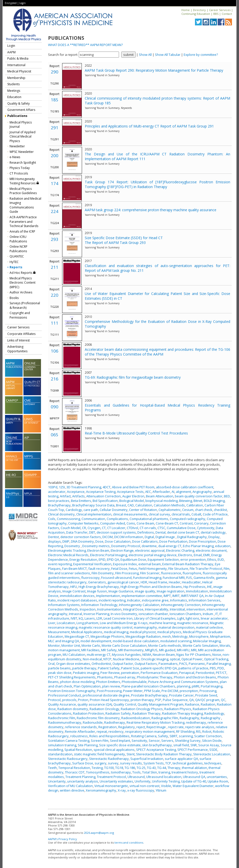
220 (55, 295)
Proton (83, 700)
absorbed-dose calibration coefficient (185, 487)
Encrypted (11, 3)
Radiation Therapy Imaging (182, 713)
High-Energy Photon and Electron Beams (151, 587)
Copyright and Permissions (20, 315)
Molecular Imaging (207, 641)
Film (227, 569)
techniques (213, 763)
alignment (183, 492)
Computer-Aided (113, 523)
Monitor (54, 645)
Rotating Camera (144, 736)
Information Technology (99, 605)
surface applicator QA (181, 759)
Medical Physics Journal (21, 125)
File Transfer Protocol (206, 569)
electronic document (211, 550)
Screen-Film (100, 741)
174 (55, 183)
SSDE (213, 750)
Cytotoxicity (206, 528)
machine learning (162, 623)
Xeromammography (101, 790)
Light (181, 618)
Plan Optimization (87, 686)
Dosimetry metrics (96, 546)
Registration (108, 727)
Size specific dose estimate (120, 745)
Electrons (185, 555)
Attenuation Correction (104, 496)
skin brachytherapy (157, 745)
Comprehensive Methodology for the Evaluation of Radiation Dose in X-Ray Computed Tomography (157, 324)
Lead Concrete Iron (118, 618)
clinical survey (159, 514)
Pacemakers (168, 664)
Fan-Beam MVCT (74, 569)
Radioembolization (136, 718)
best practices (59, 501)
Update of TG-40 (194, 781)
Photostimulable (134, 682)
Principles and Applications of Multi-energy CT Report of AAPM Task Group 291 (149, 126)
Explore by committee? (201, 55)
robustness (79, 736)
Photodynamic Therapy (155, 677)
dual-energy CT (170, 546)
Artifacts (78, 496)
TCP (168, 763)
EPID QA (113, 559)
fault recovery (99, 569)
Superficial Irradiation (147, 759)
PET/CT (221, 673)
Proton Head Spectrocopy (109, 700)
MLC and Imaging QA (64, 641)
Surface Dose (83, 763)
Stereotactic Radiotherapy (109, 759)
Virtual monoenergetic (111, 786)
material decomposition (176, 627)
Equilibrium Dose (133, 559)
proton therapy (142, 700)
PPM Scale (152, 691)
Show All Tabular (168, 55)
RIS (198, 731)
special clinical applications (114, 750)
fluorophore (192, 573)
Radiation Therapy (146, 713)
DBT (92, 532)
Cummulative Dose (181, 528)
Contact (227, 14)
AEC (148, 492)
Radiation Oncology (104, 709)
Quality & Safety (18, 103)
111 (55, 323)
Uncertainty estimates (116, 781)
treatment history (185, 772)
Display (214, 537)
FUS (189, 578)
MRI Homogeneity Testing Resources (24, 181)
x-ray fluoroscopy (141, 790)
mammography (145, 627)
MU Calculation (74, 655)
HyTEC (14, 262)
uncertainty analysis (83, 781)
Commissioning (68, 519)
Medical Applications (87, 632)
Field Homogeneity (153, 569)
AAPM (11, 52)
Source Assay (209, 745)
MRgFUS (151, 650)
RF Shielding (185, 731)
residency (116, 731)
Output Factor (123, 664)
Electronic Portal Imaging (109, 555)
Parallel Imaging (219, 664)
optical (175, 659)
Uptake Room (218, 781)
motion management (64, 650)
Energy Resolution (83, 559)
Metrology (180, 636)
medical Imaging (116, 632)
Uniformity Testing (166, 781)
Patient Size (130, 668)
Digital (149, 537)
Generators (97, 582)
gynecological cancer (123, 582)
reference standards (81, 727)
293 (55, 239)
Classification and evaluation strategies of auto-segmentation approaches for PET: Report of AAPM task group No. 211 (157, 268)
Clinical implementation (94, 514)
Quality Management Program (161, 704)
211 (55, 267)
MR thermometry (131, 650)
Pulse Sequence (175, 700)
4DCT (107, 487)
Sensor (154, 741)
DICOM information (129, 537)
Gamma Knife (204, 578)
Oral (51, 664)
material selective (209, 627)
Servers (167, 741)
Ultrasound (136, 777)
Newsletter (17, 146)
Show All (145, 55)
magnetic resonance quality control (106, 627)
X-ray (122, 790)
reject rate (176, 727)
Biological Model (132, 501)
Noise (217, 655)
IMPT (167, 596)
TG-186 (130, 768)
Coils (52, 519)
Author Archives (21, 292)
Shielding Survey (188, 741)
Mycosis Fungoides (126, 655)
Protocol (54, 700)
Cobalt (196, 514)
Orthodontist (101, 664)
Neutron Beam (164, 655)
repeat (102, 731)
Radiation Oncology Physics (142, 709)
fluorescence (171, 573)
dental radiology (213, 532)
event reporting (60, 564)
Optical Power (192, 659)
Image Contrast (74, 591)
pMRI (195, 686)
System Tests (154, 763)
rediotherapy (196, 722)
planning (184, 686)
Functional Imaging (147, 578)
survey (113, 763)
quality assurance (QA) (95, 704)
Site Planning (88, 745)
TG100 (109, 768)
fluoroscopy (90, 578)
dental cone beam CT (183, 532)
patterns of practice (193, 668)
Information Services (205, 600)
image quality (145, 591)
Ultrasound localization (164, 777)
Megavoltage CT (77, 636)
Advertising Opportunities (17, 349)
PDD (221, 668)
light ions (192, 618)
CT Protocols (19, 173)
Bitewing (186, 501)
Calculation (144, 505)
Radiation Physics (178, 709)
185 (55, 100)
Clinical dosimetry (61, 514)
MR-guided (167, 650)
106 (55, 351)
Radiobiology (214, 713)
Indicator (134, 600)
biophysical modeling (162, 501)
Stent (131, 754)
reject (141, 727)
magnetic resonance (193, 623)
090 (55, 407)
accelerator (57, 492)
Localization (66, 623)
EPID (102, 559)
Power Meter (133, 691)
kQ (81, 618)
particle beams (59, 668)
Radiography (189, 718)
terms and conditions (129, 842)
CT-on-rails (148, 528)
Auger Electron (133, 496)
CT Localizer (116, 528)
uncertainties (217, 777)
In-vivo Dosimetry (124, 614)
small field (181, 745)
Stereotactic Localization (212, 754)
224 (55, 211)
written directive (72, 790)
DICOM (108, 537)
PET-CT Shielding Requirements (72, 677)
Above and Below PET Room (133, 487)
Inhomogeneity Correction (181, 605)
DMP (66, 541)
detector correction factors (81, 537)
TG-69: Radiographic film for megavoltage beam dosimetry (133, 377)
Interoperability (157, 609)
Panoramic (197, 664)
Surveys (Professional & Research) (25, 305)
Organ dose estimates (73, 664)
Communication (93, 519)
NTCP (107, 659)
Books (14, 298)
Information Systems (64, 605)
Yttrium (161, 790)
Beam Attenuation (160, 496)
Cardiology (74, 510)
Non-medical (92, 659)
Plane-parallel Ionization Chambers (148, 686)
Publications (17, 116)
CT (104, 528)
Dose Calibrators (145, 541)
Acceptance (76, 492)
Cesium (188, 510)
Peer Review (110, 673)
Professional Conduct (65, 695)
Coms (131, 523)
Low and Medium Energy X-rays (124, 623)
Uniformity (143, 781)
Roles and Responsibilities (109, 736)
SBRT (173, 736)
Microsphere (199, 636)
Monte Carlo (91, 645)
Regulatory (127, 727)
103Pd (53, 487)
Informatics (179, 600)
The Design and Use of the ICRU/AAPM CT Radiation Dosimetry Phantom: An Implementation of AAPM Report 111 (157, 156)
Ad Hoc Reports (23, 273)
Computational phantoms (149, 519)
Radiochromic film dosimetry (98, 718)
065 (55, 435)
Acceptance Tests (130, 492)
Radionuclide (93, 722)
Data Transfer (77, 532)
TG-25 (141, 768)
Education (14, 97)
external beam (150, 564)
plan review (111, 686)
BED (227, 496)
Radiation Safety (118, 713)
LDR (99, 618)
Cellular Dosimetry (114, 510)
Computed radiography (188, 519)
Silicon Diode (212, 741)
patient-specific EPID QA (159, 668)
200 (55, 156)
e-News (15, 157)
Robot (207, 731)
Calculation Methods (169, 505)
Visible (166, 786)
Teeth (52, 768)
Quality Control (125, 704)
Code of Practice (215, 514)
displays (54, 541)
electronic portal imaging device (153, 555)
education (223, 546)
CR (84, 528)
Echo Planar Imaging (198, 546)
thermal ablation (194, 768)
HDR (144, 582)
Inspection (88, 609)
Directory (199, 10)
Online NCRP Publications (18, 249)
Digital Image (166, 537)
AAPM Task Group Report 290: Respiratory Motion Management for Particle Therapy (154, 70)
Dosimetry (73, 546)
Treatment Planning (80, 777)
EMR (207, 555)
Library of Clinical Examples (155, 618)
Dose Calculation (118, 541)
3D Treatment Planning (84, 487)
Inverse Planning (96, 614)
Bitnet (198, 501)
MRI (194, 650)
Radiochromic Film (62, 718)
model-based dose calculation (136, 641)
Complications (117, 519)
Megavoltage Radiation (143, 636)
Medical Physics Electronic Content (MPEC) (23, 283)
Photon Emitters (108, 682)
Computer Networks (83, 523)
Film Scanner (150, 573)
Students (13, 84)
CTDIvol (132, 528)
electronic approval (150, 550)
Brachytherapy (59, 505)
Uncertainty (57, 781)
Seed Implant (120, 741)
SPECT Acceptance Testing (156, 750)
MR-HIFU (183, 650)
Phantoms (105, 677)
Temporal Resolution (74, 768)
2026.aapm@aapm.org (99, 833)
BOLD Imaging (214, 501)
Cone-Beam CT (167, 523)
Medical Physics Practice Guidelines (23, 191)
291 (55, 128)
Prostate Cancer (181, 695)
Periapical (187, 673)
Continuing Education (196, 14)
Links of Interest (18, 340)
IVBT (74, 618)
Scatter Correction (208, 736)
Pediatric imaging (86, 673)
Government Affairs (21, 110)
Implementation (108, 596)
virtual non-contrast (145, 786)
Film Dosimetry (103, 573)
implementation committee (142, 596)
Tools (136, 772)
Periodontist (205, 673)
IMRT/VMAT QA (192, 596)
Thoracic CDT (75, 772)
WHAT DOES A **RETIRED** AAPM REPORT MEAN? (85, 45)
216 (55, 379)
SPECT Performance (193, 750)
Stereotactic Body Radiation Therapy (164, 754)
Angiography (202, 492)
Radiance (192, 704)
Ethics (212, 559)
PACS (183, 664)
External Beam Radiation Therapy (188, 564)
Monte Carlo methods (165, 645)
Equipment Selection (163, 559)
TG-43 (151, 768)
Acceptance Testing (101, 492)
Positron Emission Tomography (72, 691)
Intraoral (75, 614)
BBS (216, 14)
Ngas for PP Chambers (194, 655)
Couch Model (71, 528)
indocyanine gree (155, 600)
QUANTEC (17, 256)
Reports (16, 267)
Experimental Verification (92, 564)
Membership (16, 78)
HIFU (74, 587)
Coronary (201, 523)
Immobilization (197, 591)
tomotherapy (121, 772)
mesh (167, 636)
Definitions (146, 532)
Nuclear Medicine (126, 659)
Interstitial (177, 609)
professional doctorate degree (106, 695)
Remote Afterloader (80, 731)
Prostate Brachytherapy (149, 695)
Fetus (133, 569)
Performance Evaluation (159, 673)
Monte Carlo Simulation (200, 645)
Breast (121, 505)
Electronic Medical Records (68, 555)
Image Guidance (121, 591)
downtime (149, 546)
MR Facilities (90, 650)
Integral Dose (133, 609)
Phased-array (125, 677)
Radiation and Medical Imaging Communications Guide (25, 205)
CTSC (161, 528)
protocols (69, 700)
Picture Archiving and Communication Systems (183, 682)
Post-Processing (109, 691)
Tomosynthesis (98, 772)
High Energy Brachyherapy (99, 587)
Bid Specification (105, 501)
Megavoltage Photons (107, 636)
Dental (161, 532)
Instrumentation (109, 609)
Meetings (14, 91)
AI (173, 492)
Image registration (171, 591)
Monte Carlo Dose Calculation (124, 645)
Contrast (186, 523)
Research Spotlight (23, 163)
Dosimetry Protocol (126, 546)
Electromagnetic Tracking (67, 550)
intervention (196, 609)
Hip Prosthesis (194, 587)
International (16, 65)
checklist (220, 510)
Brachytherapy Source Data (93, 505)
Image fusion (97, 591)
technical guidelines (188, 763)
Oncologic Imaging (155, 659)
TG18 (119, 768)
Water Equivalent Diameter (193, 786)
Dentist (53, 537)
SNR (194, 745)
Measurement (59, 632)
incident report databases (77, 600)
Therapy (174, 768)
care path (91, 510)
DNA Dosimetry (82, 541)
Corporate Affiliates (21, 334)
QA (191, 700)
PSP (158, 700)
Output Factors (146, 664)
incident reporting (112, 600)
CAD (131, 505)
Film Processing (127, 573)
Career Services (220, 10)
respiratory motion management (150, 731)
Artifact (65, 496)
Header (175, 582)
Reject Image (156, 727)
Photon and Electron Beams (195, 677)
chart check (204, 510)
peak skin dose (60, 673)
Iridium (208, 614)
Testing (97, 768)
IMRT (176, 596)
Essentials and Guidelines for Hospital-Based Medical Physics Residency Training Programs (157, 408)
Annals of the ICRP (22, 231)
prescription (189, 691)
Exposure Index (125, 564)
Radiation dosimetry (73, 709)
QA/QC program (207, 700)
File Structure (178, 569)
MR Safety (109, 650)
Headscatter (191, 582)
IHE (209, 587)
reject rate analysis (200, 727)
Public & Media (18, 58)
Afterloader (161, 492)
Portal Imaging (212, 686)
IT (217, 614)
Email (198, 555)
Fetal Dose (119, 569)
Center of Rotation (143, 510)
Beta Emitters (81, 501)
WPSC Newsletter (22, 152)
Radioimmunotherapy (65, 722)
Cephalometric (170, 510)
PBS (213, 668)
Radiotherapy (115, 722)
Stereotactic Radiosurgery (68, 759)
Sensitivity (139, 741)
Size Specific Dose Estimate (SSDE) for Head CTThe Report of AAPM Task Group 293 (124, 240)
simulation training (62, 745)
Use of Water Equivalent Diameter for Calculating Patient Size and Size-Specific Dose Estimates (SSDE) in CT (157, 296)
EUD (221, 559)
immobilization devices (77, 596)
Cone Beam (145, 523)
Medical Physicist (19, 71)
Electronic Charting (180, 550)
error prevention (193, 559)
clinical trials (181, 514)
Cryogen (94, 528)
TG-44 (162, 768)
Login (23, 3)
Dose (99, 541)
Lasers (90, 618)
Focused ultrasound (116, 578)
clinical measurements (130, 514)
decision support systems (116, 532)
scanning (186, 736)
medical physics (169, 632)
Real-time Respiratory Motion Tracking (155, 722)
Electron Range (122, 550)
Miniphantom (220, 636)
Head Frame (158, 582)
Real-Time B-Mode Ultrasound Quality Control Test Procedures (136, 433)
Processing (208, 691)
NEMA (147, 655)
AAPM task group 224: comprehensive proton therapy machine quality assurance (151, 210)
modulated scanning (176, 641)
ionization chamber (153, 614)
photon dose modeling (77, 682)
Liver (52, 623)
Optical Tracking (216, 659)
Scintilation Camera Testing (69, 741)
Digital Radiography (192, 537)
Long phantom (87, 623)
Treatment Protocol (111, 777)
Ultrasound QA (194, 777)
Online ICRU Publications (18, 239)
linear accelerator (214, 618)
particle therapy (84, 668)
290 (55, 72)
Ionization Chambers (185, 614)
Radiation (208, 704)
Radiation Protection (88, 713)
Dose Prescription (203, 541)
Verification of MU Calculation (70, 786)
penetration (130, 673)
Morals (225, 645)
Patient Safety (109, 668)
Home (186, 10)
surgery (101, 763)
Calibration (195, 505)
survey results (131, 763)
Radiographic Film (165, 718)
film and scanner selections (69, 573)
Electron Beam (98, 550)
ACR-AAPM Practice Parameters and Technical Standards (24, 222)
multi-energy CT (99, 655)
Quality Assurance (62, 704)
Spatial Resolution (78, 750)
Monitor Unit (71, 645)
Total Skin (150, 772)
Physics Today (20, 168)
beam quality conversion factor (199, 496)
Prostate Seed (206, 695)
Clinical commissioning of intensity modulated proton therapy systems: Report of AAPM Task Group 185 (157, 101)
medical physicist (143, 632)
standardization (60, 754)
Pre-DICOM (170, 691)
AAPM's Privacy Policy (63, 839)
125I (62, 487)
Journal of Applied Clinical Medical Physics (23, 137)
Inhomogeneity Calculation (139, 605)
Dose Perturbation (173, 541)
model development (96, 641)
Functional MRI (174, 578)
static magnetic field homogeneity (99, 754)
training (164, 772)
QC (223, 700)
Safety (163, 736)
